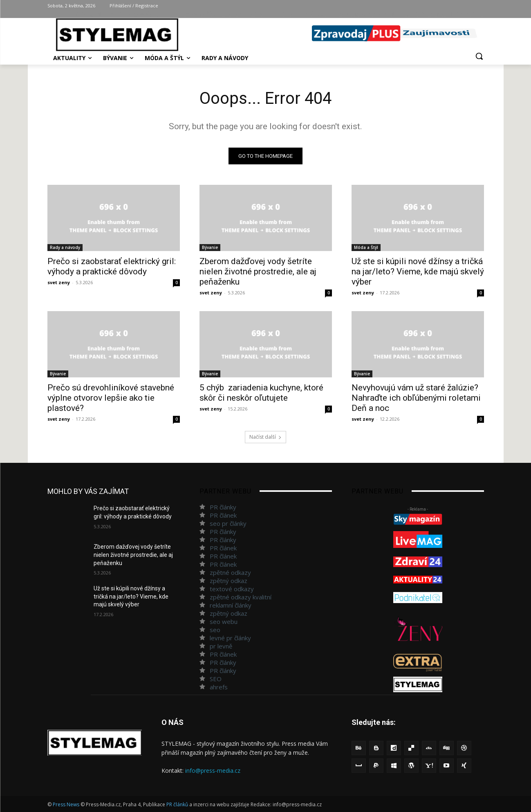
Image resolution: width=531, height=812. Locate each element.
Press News (66, 804)
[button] (479, 56)
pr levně (221, 646)
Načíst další (265, 437)
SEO (216, 679)
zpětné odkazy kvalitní (241, 597)
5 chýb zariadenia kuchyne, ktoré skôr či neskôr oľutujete (261, 393)
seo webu (224, 621)
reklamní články (231, 605)
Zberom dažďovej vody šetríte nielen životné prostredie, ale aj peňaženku (258, 271)
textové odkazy (232, 589)
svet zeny (59, 282)
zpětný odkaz (229, 581)
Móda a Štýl (366, 247)
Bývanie (210, 247)
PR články (223, 507)
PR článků (177, 804)
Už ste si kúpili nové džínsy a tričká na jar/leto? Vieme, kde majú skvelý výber (418, 271)
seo (215, 630)
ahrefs (219, 687)
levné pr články (230, 638)
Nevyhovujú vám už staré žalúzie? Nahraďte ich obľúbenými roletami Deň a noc (416, 398)
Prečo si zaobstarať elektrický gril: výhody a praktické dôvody (112, 266)
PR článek (223, 515)
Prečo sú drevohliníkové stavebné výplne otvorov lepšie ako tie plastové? (111, 398)
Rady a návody (65, 247)
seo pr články (228, 523)
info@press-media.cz (213, 771)
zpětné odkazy (230, 572)
